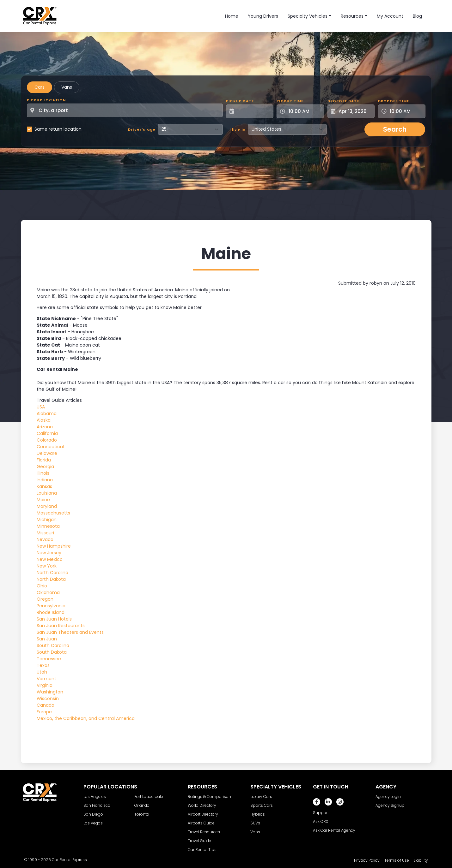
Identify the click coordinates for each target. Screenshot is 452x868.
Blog (417, 16)
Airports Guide (201, 823)
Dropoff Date (343, 101)
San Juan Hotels (54, 619)
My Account (390, 16)
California (47, 433)
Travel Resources (204, 832)
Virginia (45, 685)
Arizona (45, 427)
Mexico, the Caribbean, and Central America (86, 718)
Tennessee (49, 659)
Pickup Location (46, 100)
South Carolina (53, 645)
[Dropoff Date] (355, 111)
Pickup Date (240, 101)
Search (395, 129)
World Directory (202, 805)
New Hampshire (54, 546)
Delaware (47, 453)
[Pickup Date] (253, 111)
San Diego (93, 814)
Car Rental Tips (202, 850)
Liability (421, 860)
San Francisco (97, 805)
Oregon (45, 599)
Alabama (47, 413)
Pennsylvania (51, 606)
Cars (40, 87)
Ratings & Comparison (209, 797)
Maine (43, 500)
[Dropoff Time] (406, 111)
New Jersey (49, 553)
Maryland (47, 506)
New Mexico (50, 559)
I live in (238, 129)
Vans (67, 87)
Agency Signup (390, 805)
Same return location (58, 129)
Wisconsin (48, 699)
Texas (43, 665)
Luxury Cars (261, 797)
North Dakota (51, 579)
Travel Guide (199, 841)
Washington (50, 692)
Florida (44, 460)
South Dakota (52, 652)
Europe (44, 712)
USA (41, 407)
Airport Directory (203, 814)
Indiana (45, 480)
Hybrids (258, 814)
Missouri (45, 533)
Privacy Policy (367, 860)
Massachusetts (53, 513)
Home (232, 16)
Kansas (44, 486)
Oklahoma (48, 592)
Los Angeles (95, 797)
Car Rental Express (69, 860)
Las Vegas (93, 823)
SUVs (255, 823)
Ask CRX (321, 821)
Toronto (142, 814)
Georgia (45, 467)
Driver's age (142, 129)
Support (321, 813)
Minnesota (48, 526)
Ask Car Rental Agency (334, 830)
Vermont (46, 679)
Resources (352, 16)
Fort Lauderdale (149, 797)
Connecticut (51, 447)
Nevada (45, 539)
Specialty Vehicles (308, 16)
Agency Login (388, 797)
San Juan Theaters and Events (70, 632)
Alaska (44, 420)
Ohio (42, 586)
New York (47, 566)
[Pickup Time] (304, 111)
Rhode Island (51, 612)
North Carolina (52, 573)
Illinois (43, 473)
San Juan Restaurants (61, 626)
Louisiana (47, 493)
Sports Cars (262, 805)
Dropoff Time (394, 101)
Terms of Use (397, 860)
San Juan (47, 639)
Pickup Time (290, 101)
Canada (46, 705)
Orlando (142, 805)
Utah (42, 672)
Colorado (47, 440)
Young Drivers (263, 16)
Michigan (47, 520)
